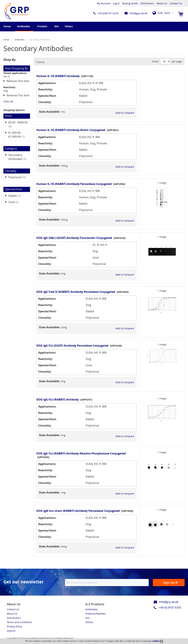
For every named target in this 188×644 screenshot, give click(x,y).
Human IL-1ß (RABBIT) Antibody (58, 76)
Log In (116, 3)
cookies (156, 641)
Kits (88, 618)
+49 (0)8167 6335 (108, 13)
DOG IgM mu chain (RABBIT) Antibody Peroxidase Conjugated (78, 511)
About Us (162, 3)
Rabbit (17, 196)
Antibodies (20, 40)
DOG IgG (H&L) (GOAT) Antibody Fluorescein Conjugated (74, 238)
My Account (104, 3)
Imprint (11, 631)
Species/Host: (47, 96)
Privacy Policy (14, 626)
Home (7, 26)
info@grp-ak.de (138, 13)
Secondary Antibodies (18, 157)
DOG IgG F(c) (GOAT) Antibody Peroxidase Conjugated (72, 346)
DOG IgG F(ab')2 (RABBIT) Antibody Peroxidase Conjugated (76, 292)
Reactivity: (46, 89)
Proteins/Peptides (96, 614)
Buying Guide (130, 3)
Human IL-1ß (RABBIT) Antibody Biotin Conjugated (71, 130)
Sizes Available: (49, 112)
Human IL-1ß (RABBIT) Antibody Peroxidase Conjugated (74, 184)
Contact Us (176, 3)
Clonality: (45, 102)
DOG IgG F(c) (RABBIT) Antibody (58, 399)
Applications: (47, 83)
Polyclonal (18, 177)
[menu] (94, 27)
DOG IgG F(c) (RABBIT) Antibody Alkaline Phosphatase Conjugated (81, 453)
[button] (164, 13)
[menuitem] (24, 27)
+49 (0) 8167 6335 (170, 608)
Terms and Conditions (19, 622)
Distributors (147, 3)
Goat (16, 202)
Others (89, 622)
